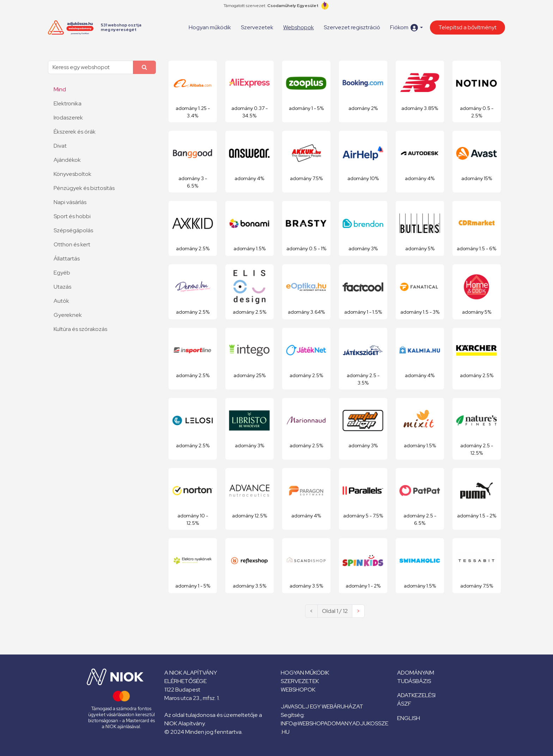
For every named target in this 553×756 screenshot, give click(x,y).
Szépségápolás (73, 230)
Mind (60, 89)
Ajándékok (67, 160)
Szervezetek (257, 27)
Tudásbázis (414, 681)
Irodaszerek (68, 118)
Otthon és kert (72, 244)
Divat (60, 146)
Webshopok (299, 27)
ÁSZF (404, 704)
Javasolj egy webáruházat (322, 706)
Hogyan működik (210, 27)
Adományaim (416, 673)
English (409, 718)
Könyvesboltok (72, 174)
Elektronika (68, 103)
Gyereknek (68, 315)
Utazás (62, 287)
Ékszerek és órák (75, 132)
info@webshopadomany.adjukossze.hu (335, 728)
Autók (61, 301)
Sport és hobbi (72, 216)
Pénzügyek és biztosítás (84, 188)
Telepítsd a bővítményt (467, 27)
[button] (406, 28)
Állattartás (67, 259)
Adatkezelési (416, 695)
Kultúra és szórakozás (80, 329)
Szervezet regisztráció (352, 27)
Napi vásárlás (70, 202)
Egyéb (62, 273)
